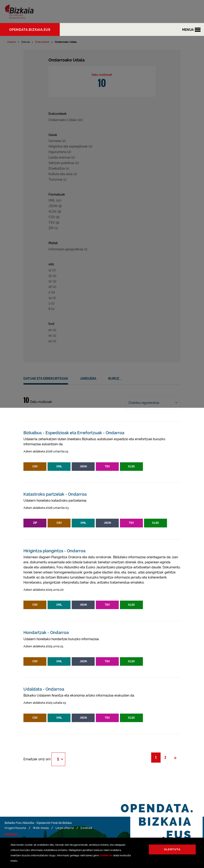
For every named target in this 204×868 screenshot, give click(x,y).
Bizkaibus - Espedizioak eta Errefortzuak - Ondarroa (74, 433)
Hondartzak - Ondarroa (46, 632)
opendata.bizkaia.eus (30, 30)
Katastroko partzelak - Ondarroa (55, 494)
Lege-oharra (65, 828)
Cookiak (86, 828)
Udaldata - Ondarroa (44, 689)
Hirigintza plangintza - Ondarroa (54, 551)
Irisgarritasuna (15, 828)
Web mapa (41, 828)
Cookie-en (106, 855)
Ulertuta (172, 849)
